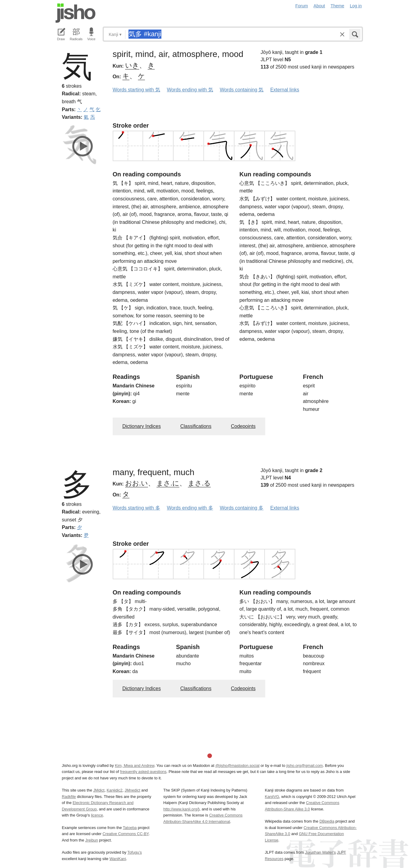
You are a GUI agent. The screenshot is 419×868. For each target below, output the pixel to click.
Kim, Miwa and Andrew (134, 766)
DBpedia (327, 821)
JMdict (99, 790)
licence (97, 815)
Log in (356, 6)
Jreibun (92, 840)
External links (285, 90)
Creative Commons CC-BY (126, 834)
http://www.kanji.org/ (181, 809)
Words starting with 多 (136, 508)
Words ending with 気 (190, 90)
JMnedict (132, 790)
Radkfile (69, 797)
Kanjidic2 (114, 790)
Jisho (76, 13)
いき (132, 65)
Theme (338, 6)
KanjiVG (272, 797)
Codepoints (243, 426)
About (319, 6)
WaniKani (118, 859)
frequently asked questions (143, 772)
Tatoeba (130, 828)
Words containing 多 (242, 508)
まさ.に (168, 483)
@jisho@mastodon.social (237, 766)
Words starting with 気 (136, 90)
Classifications (196, 426)
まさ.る (199, 483)
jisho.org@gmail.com (305, 766)
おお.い (137, 483)
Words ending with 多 (190, 508)
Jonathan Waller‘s (320, 852)
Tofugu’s (134, 852)
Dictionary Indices (142, 426)
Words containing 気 (242, 90)
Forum (302, 6)
